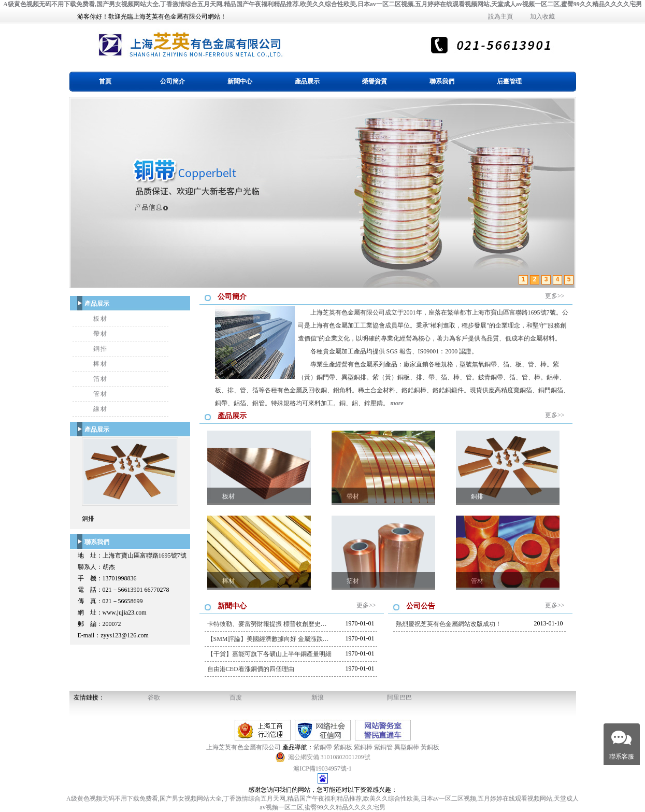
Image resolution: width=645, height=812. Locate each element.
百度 (236, 697)
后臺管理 (509, 81)
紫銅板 (343, 747)
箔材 (101, 379)
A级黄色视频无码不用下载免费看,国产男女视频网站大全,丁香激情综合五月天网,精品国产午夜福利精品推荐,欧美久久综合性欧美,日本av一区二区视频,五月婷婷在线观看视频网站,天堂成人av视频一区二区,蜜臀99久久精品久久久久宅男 (322, 4)
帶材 (101, 334)
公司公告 (421, 606)
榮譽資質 (375, 81)
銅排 (101, 349)
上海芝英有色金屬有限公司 (244, 747)
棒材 (101, 364)
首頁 (105, 81)
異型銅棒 (407, 747)
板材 (101, 319)
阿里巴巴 (399, 697)
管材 (101, 394)
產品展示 (307, 81)
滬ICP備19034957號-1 (322, 768)
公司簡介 (173, 81)
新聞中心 (240, 81)
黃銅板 (430, 747)
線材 (101, 409)
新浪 (318, 697)
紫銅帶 (323, 747)
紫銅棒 (363, 747)
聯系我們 (442, 81)
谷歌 (154, 697)
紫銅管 (383, 747)
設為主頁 (500, 17)
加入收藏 (542, 17)
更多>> (555, 296)
